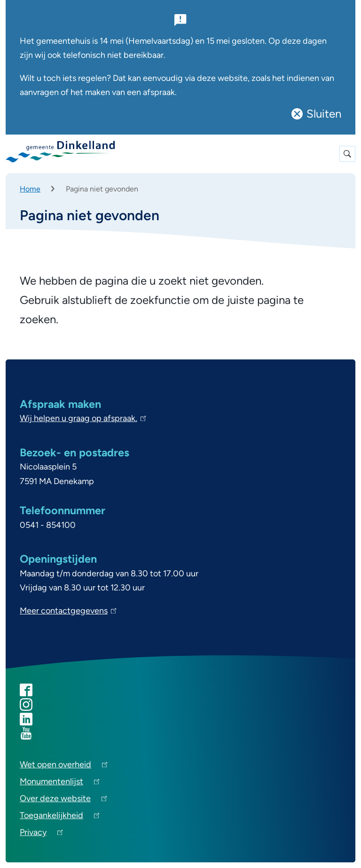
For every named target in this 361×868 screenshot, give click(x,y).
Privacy (41, 834)
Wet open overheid (63, 766)
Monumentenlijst (59, 783)
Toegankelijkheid (59, 817)
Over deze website (63, 800)
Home (30, 189)
